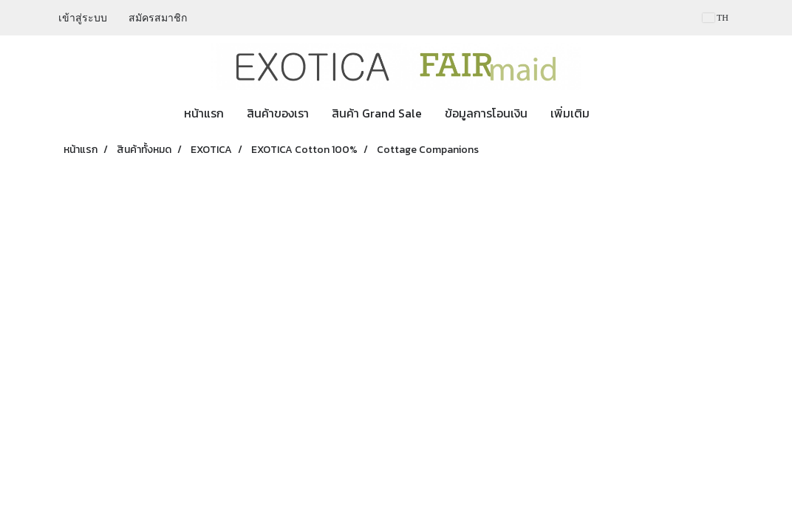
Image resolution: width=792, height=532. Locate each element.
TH (716, 18)
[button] (614, 113)
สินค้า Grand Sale (377, 113)
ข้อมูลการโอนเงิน (486, 113)
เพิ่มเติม (570, 113)
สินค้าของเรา (278, 113)
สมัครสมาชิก (158, 18)
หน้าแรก (204, 113)
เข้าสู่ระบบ (83, 18)
